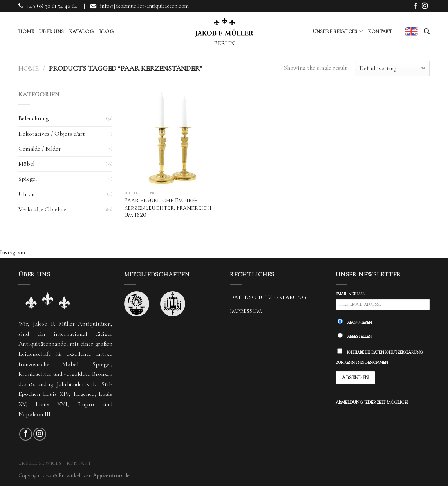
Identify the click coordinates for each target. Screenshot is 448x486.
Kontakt (380, 31)
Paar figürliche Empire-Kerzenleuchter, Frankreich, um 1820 (168, 208)
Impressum (246, 311)
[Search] (427, 31)
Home (26, 31)
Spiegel (28, 179)
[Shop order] (392, 68)
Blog (106, 31)
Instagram (13, 252)
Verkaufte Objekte (42, 209)
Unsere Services (338, 31)
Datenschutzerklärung (268, 297)
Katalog (81, 31)
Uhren (26, 194)
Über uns (51, 31)
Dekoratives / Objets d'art (52, 134)
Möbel (26, 164)
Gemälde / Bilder (40, 149)
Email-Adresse (350, 294)
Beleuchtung (33, 118)
